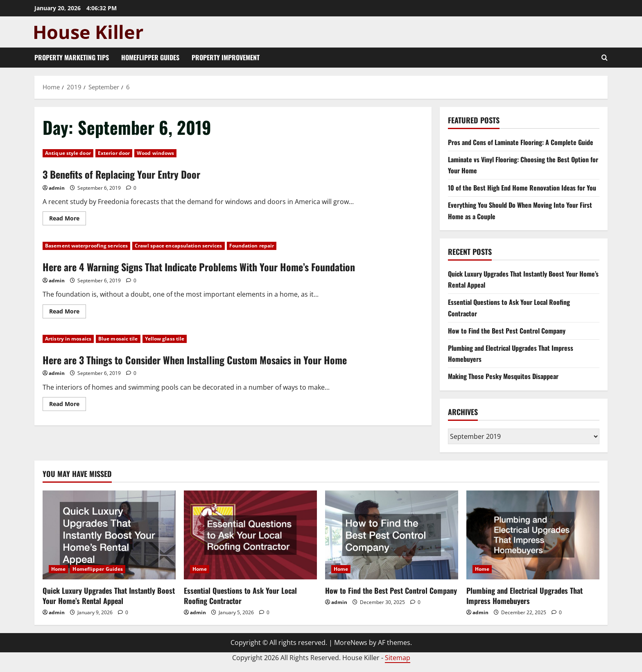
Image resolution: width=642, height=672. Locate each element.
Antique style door (68, 153)
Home (58, 569)
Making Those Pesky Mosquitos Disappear (503, 376)
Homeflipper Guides (150, 57)
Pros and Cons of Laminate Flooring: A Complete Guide (521, 142)
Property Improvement (226, 57)
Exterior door (114, 153)
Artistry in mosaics (68, 339)
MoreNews (351, 642)
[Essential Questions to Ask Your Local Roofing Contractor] (250, 535)
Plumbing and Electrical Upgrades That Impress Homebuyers (524, 596)
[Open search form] (605, 58)
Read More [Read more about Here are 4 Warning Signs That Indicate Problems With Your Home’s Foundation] (68, 313)
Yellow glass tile (165, 339)
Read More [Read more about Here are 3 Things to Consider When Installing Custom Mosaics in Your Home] (68, 405)
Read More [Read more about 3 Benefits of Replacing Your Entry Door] (68, 220)
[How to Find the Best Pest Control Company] (392, 535)
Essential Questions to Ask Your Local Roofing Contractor (240, 596)
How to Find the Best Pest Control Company (507, 331)
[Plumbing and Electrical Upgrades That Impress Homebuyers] (533, 535)
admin (57, 188)
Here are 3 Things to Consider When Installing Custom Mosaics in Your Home (195, 360)
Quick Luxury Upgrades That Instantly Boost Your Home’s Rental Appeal (109, 596)
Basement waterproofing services (86, 246)
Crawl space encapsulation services (178, 246)
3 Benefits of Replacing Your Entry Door (121, 174)
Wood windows (155, 153)
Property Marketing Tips (72, 57)
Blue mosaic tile (118, 339)
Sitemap (398, 658)
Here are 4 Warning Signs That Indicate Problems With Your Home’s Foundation (199, 267)
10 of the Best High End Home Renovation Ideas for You (522, 188)
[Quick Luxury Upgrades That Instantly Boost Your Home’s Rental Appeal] (109, 535)
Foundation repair (252, 246)
